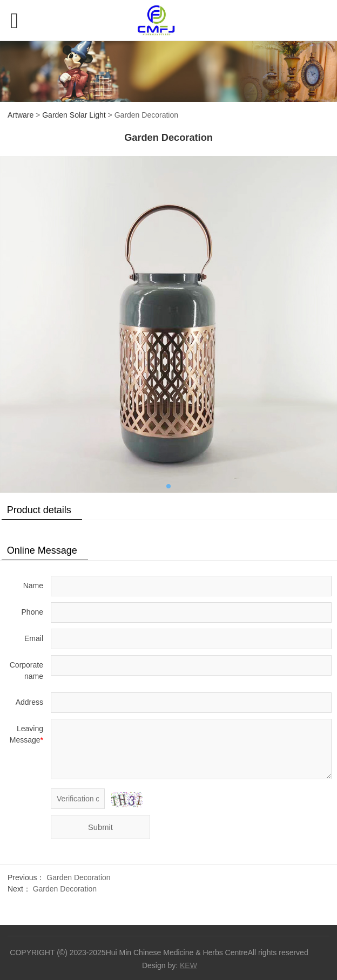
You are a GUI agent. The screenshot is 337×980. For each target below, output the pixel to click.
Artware (21, 115)
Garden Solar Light (74, 115)
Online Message (42, 550)
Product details (39, 510)
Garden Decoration (78, 877)
